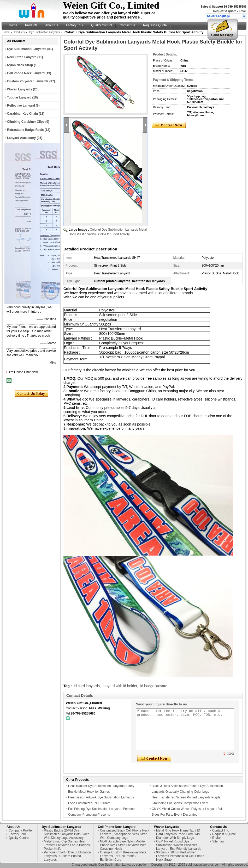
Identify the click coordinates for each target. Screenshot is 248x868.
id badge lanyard (154, 686)
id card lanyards (87, 686)
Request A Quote (225, 11)
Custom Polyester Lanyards (28, 81)
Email (243, 11)
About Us (52, 25)
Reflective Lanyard (21, 106)
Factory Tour (75, 25)
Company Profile (20, 830)
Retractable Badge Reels (25, 130)
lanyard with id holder (120, 686)
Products (31, 25)
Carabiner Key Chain (22, 114)
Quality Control (101, 25)
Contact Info (221, 830)
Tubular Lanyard (19, 97)
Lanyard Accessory (21, 138)
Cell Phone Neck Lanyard (26, 73)
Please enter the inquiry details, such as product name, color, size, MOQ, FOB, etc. (185, 729)
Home (13, 25)
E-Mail (217, 838)
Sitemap (218, 841)
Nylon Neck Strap (20, 65)
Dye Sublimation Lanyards (45, 32)
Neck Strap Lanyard (22, 57)
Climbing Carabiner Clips (26, 122)
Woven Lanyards (20, 89)
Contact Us (128, 25)
